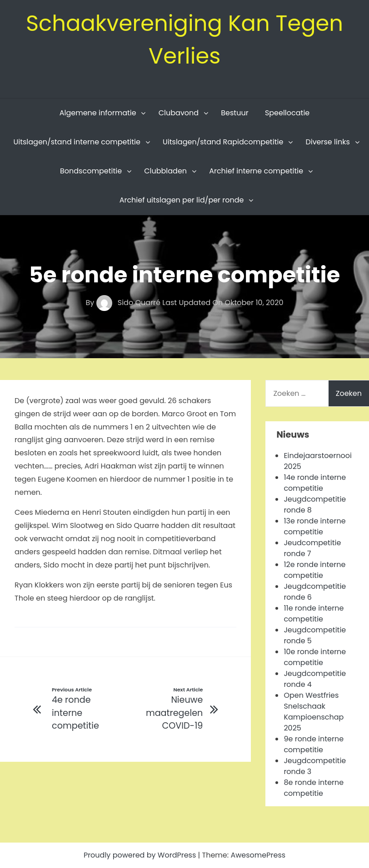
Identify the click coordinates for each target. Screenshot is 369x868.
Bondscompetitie (91, 171)
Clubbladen (165, 171)
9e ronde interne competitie (314, 744)
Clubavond (179, 113)
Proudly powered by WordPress (141, 855)
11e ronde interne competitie (314, 614)
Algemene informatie (98, 113)
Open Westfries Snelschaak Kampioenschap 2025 (314, 712)
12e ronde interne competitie (314, 570)
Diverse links (327, 142)
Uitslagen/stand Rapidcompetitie (223, 142)
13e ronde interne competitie (314, 526)
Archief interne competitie (256, 171)
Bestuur (234, 113)
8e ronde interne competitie (314, 788)
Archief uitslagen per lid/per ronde (182, 200)
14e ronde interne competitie (315, 483)
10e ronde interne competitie (315, 657)
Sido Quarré (130, 303)
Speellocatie (287, 113)
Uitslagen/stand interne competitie (77, 142)
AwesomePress (258, 855)
